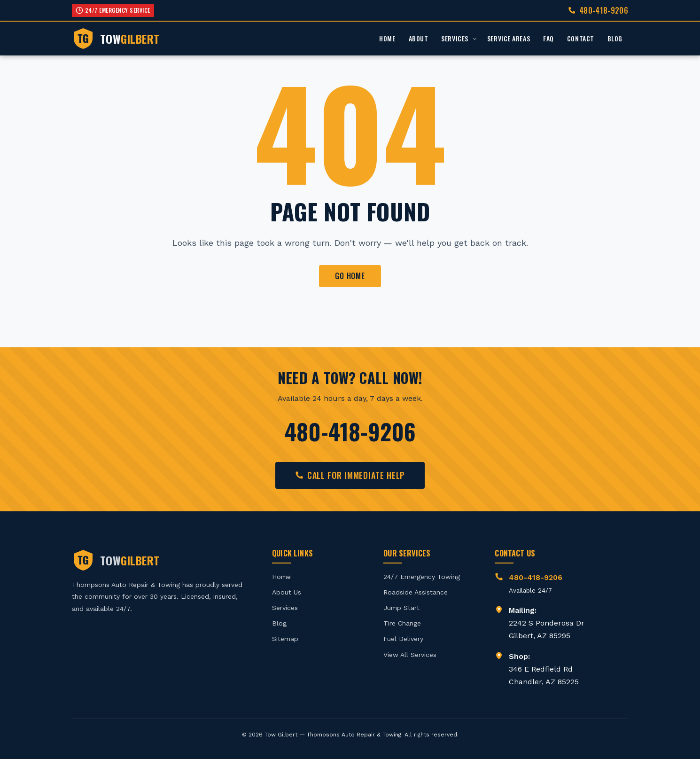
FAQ (548, 38)
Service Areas (509, 38)
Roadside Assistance (416, 592)
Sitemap (285, 639)
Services (455, 38)
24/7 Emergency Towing (422, 577)
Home (387, 38)
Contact (581, 38)
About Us (287, 592)
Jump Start (401, 608)
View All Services (410, 655)
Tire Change (402, 623)
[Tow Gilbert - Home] (116, 39)
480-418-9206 (604, 10)
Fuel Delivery (403, 639)
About (419, 38)
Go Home (350, 276)
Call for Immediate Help (350, 475)
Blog (615, 38)
